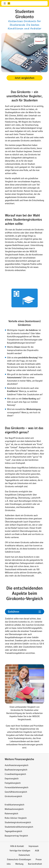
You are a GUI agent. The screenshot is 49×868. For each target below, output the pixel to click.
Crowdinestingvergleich (15, 774)
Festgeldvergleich (13, 783)
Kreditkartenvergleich (15, 805)
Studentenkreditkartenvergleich (19, 827)
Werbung (19, 864)
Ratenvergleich (11, 813)
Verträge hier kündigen (20, 851)
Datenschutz (24, 855)
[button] (5, 3)
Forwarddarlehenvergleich (17, 787)
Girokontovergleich (13, 796)
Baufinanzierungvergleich (16, 770)
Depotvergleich (12, 778)
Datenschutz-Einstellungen (19, 859)
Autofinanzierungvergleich (17, 765)
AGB (37, 851)
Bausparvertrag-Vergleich (16, 836)
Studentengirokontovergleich (18, 822)
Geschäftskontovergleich (16, 792)
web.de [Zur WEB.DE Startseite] (9, 3)
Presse (39, 859)
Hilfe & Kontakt (17, 846)
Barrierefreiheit (35, 864)
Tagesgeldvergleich (13, 831)
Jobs (9, 864)
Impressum (34, 846)
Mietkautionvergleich (14, 809)
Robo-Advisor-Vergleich (16, 818)
